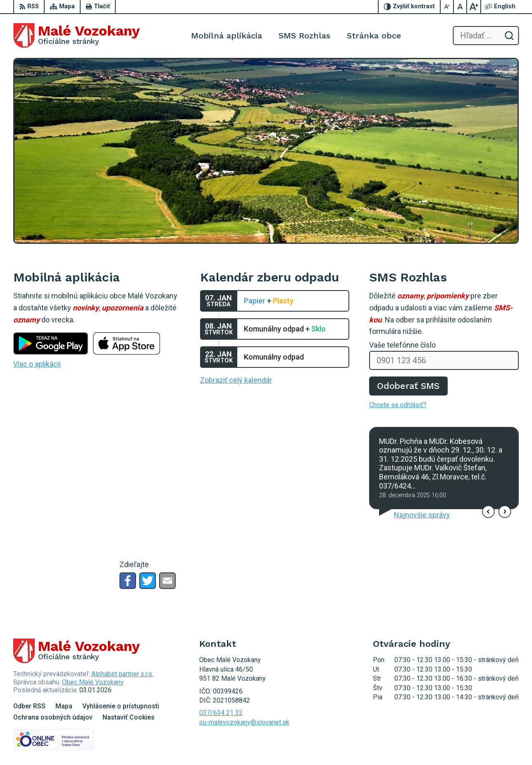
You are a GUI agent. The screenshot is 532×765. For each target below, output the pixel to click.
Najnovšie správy (422, 515)
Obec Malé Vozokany (93, 682)
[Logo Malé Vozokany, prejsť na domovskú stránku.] (76, 36)
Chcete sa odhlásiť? (398, 405)
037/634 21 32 (221, 713)
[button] (488, 511)
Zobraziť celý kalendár (236, 380)
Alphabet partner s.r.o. (122, 674)
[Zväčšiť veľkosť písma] (474, 7)
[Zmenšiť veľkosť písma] (447, 7)
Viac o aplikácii (37, 364)
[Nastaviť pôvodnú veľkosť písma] (460, 7)
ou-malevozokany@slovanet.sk (244, 722)
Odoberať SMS (408, 386)
